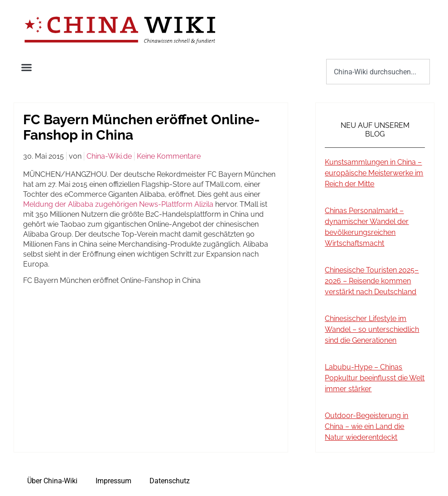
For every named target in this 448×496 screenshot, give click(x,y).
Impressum (113, 481)
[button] (27, 68)
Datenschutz (170, 481)
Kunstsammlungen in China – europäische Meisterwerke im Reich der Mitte (374, 173)
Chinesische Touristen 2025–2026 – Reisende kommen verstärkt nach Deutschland (372, 281)
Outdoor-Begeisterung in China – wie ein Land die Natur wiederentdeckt (366, 426)
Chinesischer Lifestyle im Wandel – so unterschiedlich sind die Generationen (372, 329)
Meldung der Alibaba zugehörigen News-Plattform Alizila (118, 204)
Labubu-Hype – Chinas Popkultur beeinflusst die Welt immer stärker (375, 378)
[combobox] (378, 72)
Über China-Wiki (52, 481)
